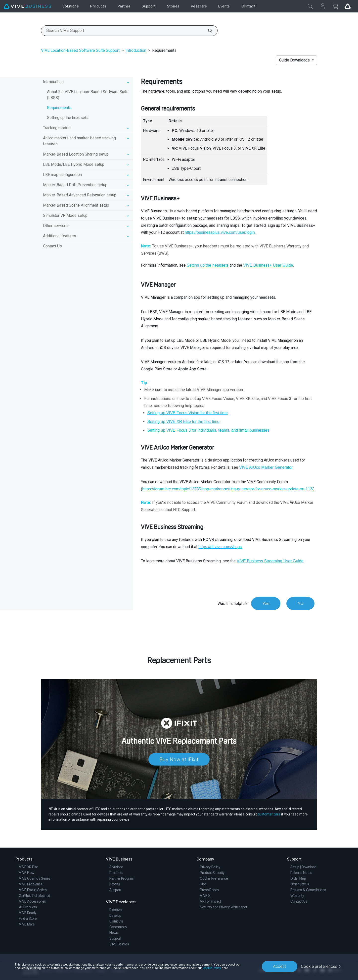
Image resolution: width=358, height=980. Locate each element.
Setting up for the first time (188, 413)
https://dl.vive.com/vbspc (220, 547)
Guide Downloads (295, 60)
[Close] (310, 6)
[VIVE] (27, 6)
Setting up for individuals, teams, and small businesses (208, 430)
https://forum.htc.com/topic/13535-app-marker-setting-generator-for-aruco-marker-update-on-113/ (228, 489)
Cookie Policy (212, 968)
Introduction (136, 50)
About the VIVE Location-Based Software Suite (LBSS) (88, 95)
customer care (269, 814)
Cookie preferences (319, 966)
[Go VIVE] (348, 6)
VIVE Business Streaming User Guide (270, 561)
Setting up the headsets (68, 118)
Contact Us (52, 246)
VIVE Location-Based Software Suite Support (80, 50)
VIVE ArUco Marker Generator (266, 467)
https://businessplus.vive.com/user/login (220, 232)
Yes (266, 603)
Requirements (59, 108)
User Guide (268, 265)
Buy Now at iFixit (179, 759)
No (300, 603)
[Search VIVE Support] (207, 31)
